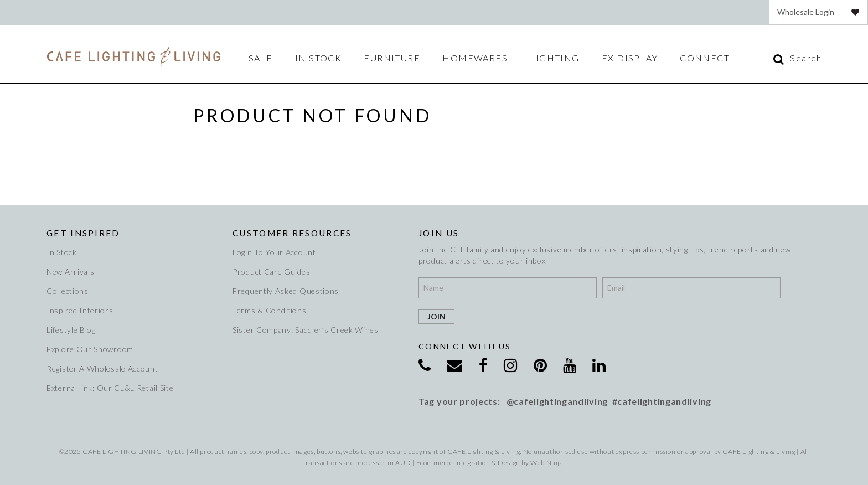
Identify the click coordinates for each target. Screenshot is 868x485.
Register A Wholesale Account (102, 368)
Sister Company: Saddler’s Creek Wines (306, 330)
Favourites (855, 12)
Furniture (392, 58)
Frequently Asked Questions (286, 291)
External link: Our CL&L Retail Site (110, 388)
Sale (261, 58)
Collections (68, 291)
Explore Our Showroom (90, 349)
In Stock (62, 252)
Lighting (555, 58)
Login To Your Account (274, 252)
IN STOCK (319, 58)
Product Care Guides (271, 272)
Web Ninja (547, 463)
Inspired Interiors (80, 310)
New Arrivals (70, 272)
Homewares (475, 58)
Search (806, 58)
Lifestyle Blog (71, 330)
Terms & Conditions (270, 310)
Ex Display (630, 58)
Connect (705, 58)
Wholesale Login (806, 12)
